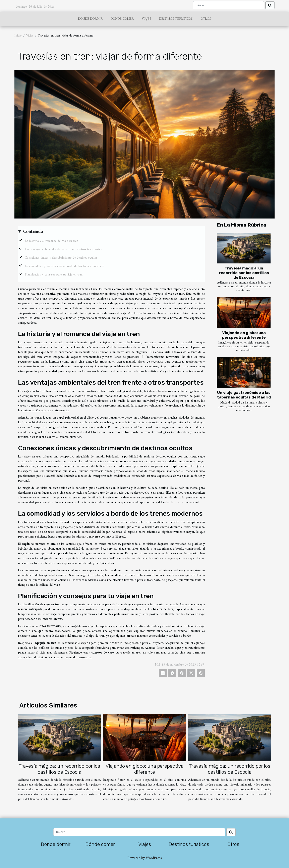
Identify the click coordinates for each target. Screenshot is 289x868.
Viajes (146, 19)
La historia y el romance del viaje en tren (51, 241)
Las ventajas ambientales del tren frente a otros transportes (63, 249)
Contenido (33, 232)
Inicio (18, 36)
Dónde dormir (90, 19)
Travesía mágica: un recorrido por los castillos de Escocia (244, 273)
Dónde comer (122, 19)
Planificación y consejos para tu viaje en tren (54, 275)
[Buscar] (228, 5)
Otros (206, 19)
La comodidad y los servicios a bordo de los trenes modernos (65, 266)
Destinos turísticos (176, 19)
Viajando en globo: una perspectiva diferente (244, 335)
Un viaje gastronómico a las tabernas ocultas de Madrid (244, 395)
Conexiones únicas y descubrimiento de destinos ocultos (61, 258)
